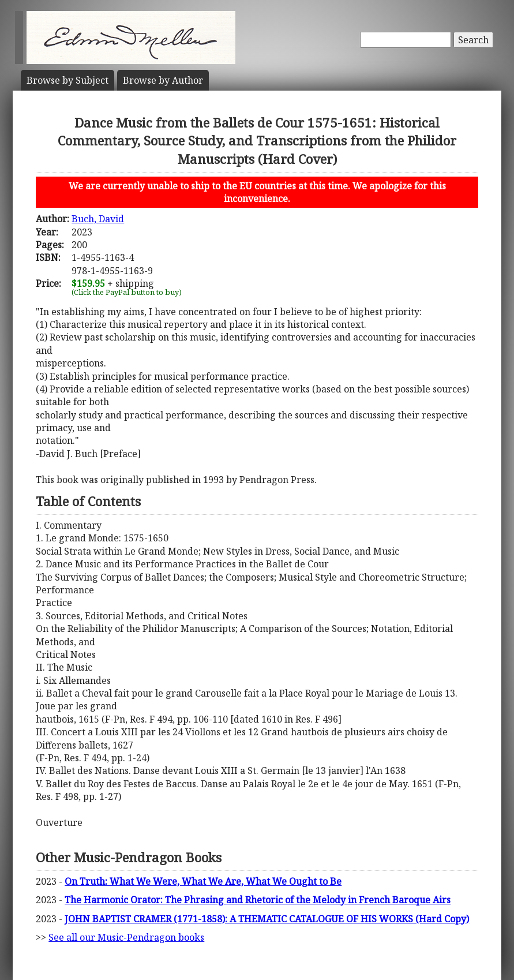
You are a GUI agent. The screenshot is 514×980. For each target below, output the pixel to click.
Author (163, 80)
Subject (67, 80)
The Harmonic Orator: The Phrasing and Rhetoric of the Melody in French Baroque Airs (258, 900)
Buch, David (98, 219)
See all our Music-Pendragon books (126, 937)
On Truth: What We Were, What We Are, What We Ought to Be (203, 881)
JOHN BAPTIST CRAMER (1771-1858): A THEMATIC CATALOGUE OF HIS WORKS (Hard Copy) (267, 919)
